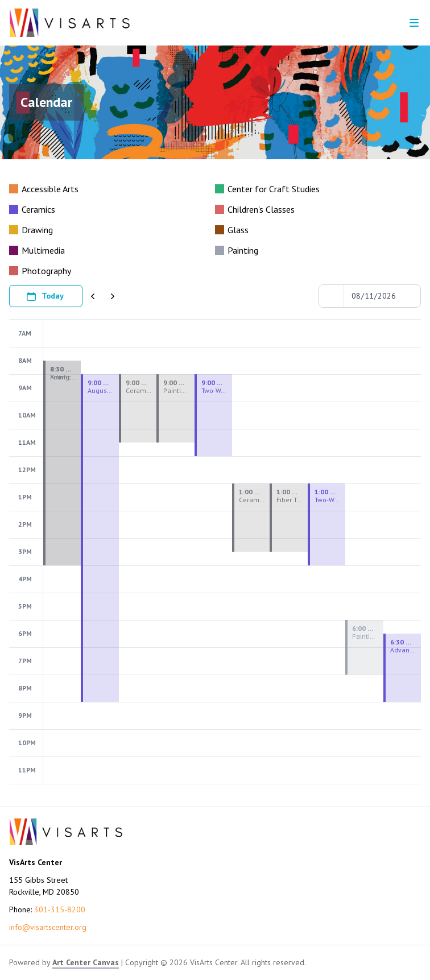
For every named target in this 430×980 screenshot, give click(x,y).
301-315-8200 (60, 909)
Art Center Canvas (86, 962)
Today (45, 296)
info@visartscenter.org (48, 927)
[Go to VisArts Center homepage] (70, 23)
